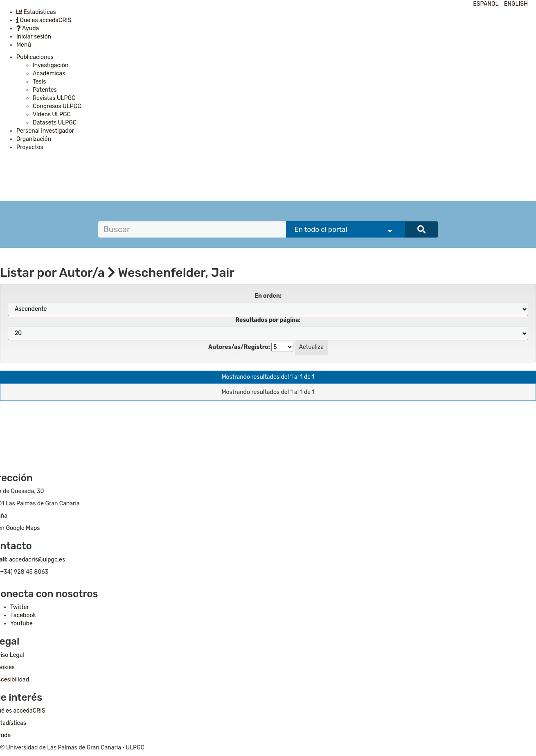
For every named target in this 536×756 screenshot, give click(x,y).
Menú (24, 45)
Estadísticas (36, 12)
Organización (34, 139)
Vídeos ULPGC (52, 114)
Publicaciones (35, 57)
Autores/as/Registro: (239, 347)
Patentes (45, 90)
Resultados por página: (268, 320)
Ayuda (28, 28)
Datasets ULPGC (55, 123)
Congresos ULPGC (57, 106)
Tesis (39, 82)
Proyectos (30, 147)
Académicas (49, 74)
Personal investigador (45, 131)
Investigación (51, 65)
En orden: (268, 296)
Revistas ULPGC (54, 98)
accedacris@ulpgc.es (37, 560)
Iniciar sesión (34, 37)
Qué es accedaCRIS (44, 20)
